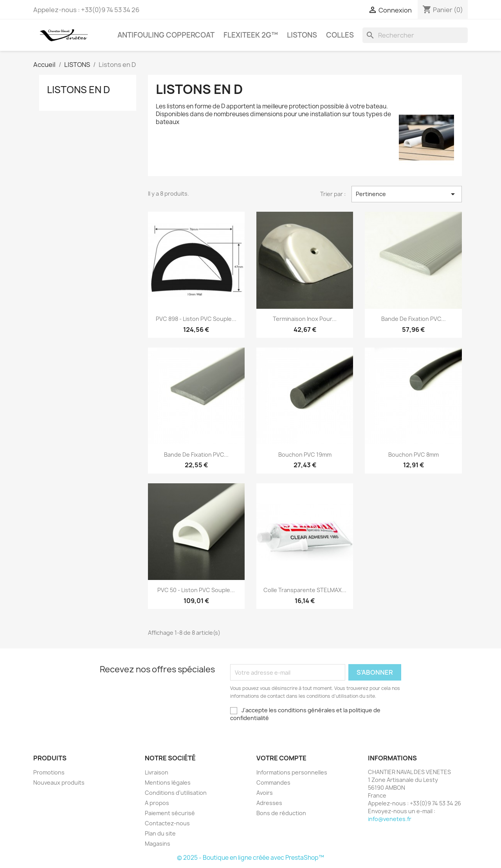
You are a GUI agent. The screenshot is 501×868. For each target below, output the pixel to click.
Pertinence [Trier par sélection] (407, 194)
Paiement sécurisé (170, 813)
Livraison (157, 772)
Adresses (269, 803)
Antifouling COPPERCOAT (166, 35)
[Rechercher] (415, 35)
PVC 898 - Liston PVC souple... (196, 319)
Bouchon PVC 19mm (305, 455)
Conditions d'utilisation (176, 793)
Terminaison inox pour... (305, 319)
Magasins (158, 844)
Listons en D (78, 90)
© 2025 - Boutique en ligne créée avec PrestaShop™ (250, 858)
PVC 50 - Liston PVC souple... (196, 590)
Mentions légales (168, 782)
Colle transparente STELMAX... (305, 590)
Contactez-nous (167, 823)
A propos (157, 803)
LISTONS (302, 35)
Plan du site (160, 833)
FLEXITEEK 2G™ (251, 35)
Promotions (49, 772)
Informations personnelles (292, 772)
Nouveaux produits (59, 782)
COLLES (340, 35)
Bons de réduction (281, 813)
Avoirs (265, 793)
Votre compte (281, 758)
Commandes (273, 782)
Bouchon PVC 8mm (414, 455)
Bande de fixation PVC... (414, 319)
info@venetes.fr (390, 819)
